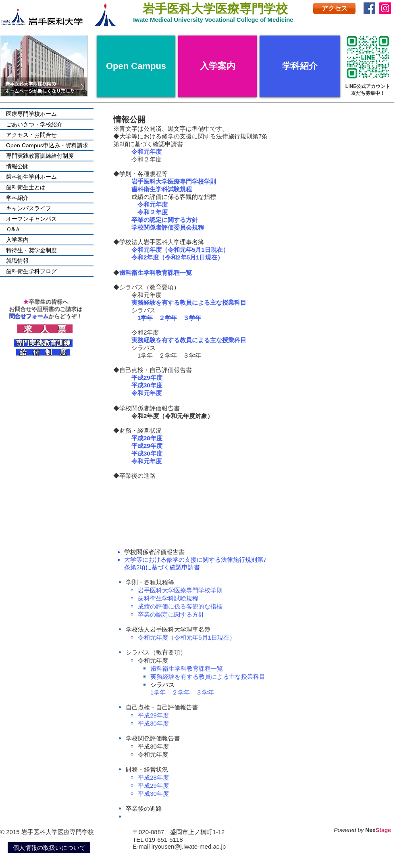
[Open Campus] (136, 66)
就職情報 (17, 261)
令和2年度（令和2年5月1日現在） (177, 257)
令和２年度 (153, 212)
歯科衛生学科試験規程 (162, 189)
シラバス (165, 685)
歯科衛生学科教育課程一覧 (187, 668)
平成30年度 (147, 385)
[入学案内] (217, 66)
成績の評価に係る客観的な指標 (180, 606)
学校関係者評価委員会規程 (168, 227)
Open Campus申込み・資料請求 (47, 145)
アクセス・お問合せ (31, 135)
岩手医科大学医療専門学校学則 (180, 590)
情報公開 (17, 166)
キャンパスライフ (29, 208)
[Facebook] (369, 8)
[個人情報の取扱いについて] (49, 848)
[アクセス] (334, 8)
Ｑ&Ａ (13, 229)
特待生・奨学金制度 (31, 250)
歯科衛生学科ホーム (31, 177)
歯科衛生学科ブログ (31, 271)
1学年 (145, 318)
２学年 (168, 318)
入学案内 (17, 240)
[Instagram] (385, 8)
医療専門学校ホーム (31, 114)
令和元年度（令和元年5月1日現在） (180, 250)
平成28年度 (147, 438)
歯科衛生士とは (26, 187)
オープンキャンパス (31, 219)
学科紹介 (17, 198)
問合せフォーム (29, 316)
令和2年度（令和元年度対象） (172, 416)
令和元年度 (153, 204)
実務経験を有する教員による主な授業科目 (189, 302)
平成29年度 (147, 378)
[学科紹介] (300, 66)
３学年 (192, 318)
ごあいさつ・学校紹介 (34, 124)
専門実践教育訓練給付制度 (40, 156)
